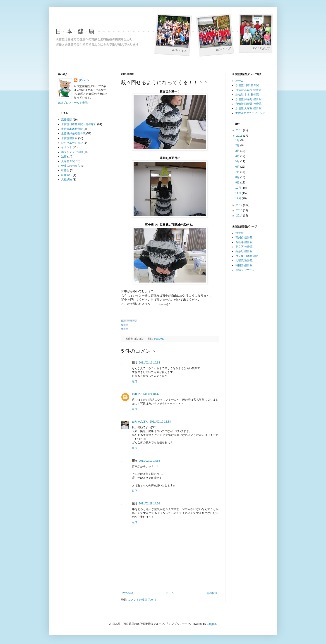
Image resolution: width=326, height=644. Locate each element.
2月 (238, 145)
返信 (135, 381)
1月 (238, 140)
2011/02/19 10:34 (149, 363)
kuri (134, 394)
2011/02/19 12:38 (160, 422)
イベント (67, 147)
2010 (240, 130)
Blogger (211, 624)
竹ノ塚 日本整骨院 (247, 256)
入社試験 (67, 180)
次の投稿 (128, 593)
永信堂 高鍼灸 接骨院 (248, 90)
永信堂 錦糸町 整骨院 (248, 99)
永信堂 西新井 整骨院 (248, 104)
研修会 (65, 170)
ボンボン (84, 80)
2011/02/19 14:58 (149, 461)
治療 (64, 157)
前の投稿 (212, 593)
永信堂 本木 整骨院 (247, 95)
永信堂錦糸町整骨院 (73, 133)
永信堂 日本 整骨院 (247, 85)
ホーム (170, 593)
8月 (238, 177)
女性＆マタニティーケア (250, 113)
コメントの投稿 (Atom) (142, 600)
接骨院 (240, 233)
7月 (238, 172)
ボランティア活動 (72, 152)
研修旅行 (67, 175)
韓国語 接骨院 (244, 265)
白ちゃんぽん (140, 422)
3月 (238, 151)
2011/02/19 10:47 (149, 394)
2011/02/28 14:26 (149, 504)
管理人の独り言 (71, 166)
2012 (240, 205)
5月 (238, 161)
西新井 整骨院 (244, 242)
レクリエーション (72, 143)
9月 (238, 183)
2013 (240, 210)
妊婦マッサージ (245, 270)
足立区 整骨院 (244, 247)
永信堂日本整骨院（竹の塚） (79, 124)
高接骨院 (67, 120)
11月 (239, 193)
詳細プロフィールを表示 (73, 103)
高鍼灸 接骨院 (244, 238)
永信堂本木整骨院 (72, 129)
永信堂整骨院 (69, 138)
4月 (238, 156)
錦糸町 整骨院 (244, 251)
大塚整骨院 (68, 161)
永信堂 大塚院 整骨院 (248, 108)
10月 (239, 188)
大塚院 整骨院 (244, 261)
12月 (239, 198)
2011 (240, 136)
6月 (238, 167)
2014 (240, 216)
